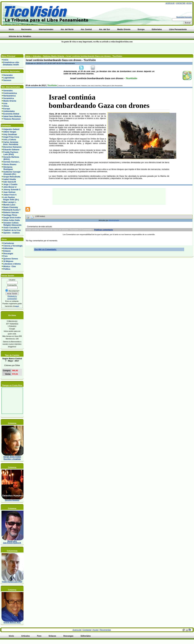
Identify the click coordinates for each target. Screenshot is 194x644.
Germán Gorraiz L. (12, 162)
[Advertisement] (47, 48)
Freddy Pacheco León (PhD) (10, 153)
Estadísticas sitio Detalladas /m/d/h (10, 64)
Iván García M (10, 182)
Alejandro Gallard (11, 129)
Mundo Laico (9, 205)
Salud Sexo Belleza (12, 116)
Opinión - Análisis (12, 233)
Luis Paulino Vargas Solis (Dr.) (10, 198)
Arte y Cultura (10, 140)
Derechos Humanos (12, 147)
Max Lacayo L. (10, 202)
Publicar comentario (104, 230)
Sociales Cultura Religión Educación (12, 224)
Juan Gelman (9, 192)
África (6, 106)
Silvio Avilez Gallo (12, 220)
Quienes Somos (11, 259)
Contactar (181, 3)
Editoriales (8, 248)
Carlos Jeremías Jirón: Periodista (10, 143)
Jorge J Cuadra (10, 184)
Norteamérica (10, 96)
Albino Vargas (10, 132)
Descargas (8, 253)
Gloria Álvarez (10, 164)
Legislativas (9, 78)
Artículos (37, 56)
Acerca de (170, 3)
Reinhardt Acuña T (12, 210)
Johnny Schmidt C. (12, 190)
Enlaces (7, 251)
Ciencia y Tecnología (13, 246)
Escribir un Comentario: (46, 249)
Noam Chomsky (11, 207)
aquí (17, 306)
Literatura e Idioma (12, 264)
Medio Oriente (10, 101)
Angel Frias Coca (11, 137)
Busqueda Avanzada (184, 17)
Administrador (114, 220)
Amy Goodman (10, 134)
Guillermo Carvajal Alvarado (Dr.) (11, 173)
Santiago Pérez (10, 215)
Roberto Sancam (11, 212)
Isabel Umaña (10, 179)
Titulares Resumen (12, 119)
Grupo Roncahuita (12, 177)
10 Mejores (8, 261)
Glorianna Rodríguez (7, 168)
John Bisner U (10, 187)
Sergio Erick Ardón (12, 218)
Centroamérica (10, 93)
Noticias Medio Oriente (54, 56)
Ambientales (9, 111)
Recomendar (105, 630)
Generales (8, 75)
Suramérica (9, 98)
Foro (5, 256)
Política (7, 269)
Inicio (6, 60)
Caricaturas (9, 243)
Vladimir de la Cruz (12, 230)
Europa (7, 109)
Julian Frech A (10, 195)
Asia (5, 103)
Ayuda (189, 3)
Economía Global (11, 114)
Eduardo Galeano (11, 150)
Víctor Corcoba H (11, 228)
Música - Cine (10, 266)
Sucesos (7, 80)
